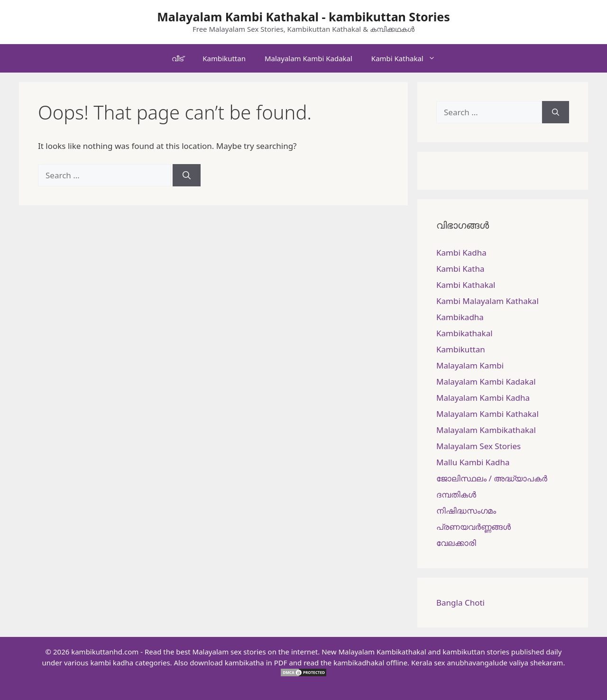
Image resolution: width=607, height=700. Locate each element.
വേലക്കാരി (456, 543)
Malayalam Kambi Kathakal (487, 414)
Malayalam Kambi (470, 365)
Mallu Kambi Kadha (473, 462)
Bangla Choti (460, 603)
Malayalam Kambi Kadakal (308, 58)
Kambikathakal (464, 333)
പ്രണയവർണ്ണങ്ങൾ (474, 527)
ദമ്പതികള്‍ (456, 494)
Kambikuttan (224, 58)
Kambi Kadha (461, 253)
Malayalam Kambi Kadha (483, 398)
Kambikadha (460, 317)
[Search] (187, 175)
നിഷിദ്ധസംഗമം (466, 511)
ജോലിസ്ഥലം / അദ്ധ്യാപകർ (492, 478)
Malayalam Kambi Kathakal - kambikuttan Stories (303, 17)
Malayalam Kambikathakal (486, 430)
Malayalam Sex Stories (478, 446)
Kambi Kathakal (408, 58)
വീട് (178, 58)
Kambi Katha (460, 269)
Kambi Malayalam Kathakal (487, 301)
